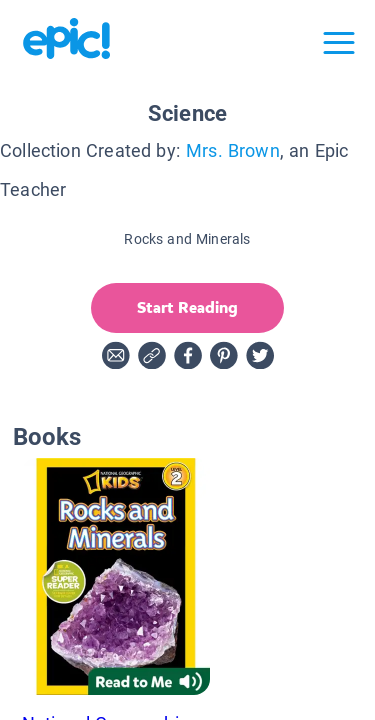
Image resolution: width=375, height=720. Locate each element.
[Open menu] (339, 43)
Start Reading (187, 307)
